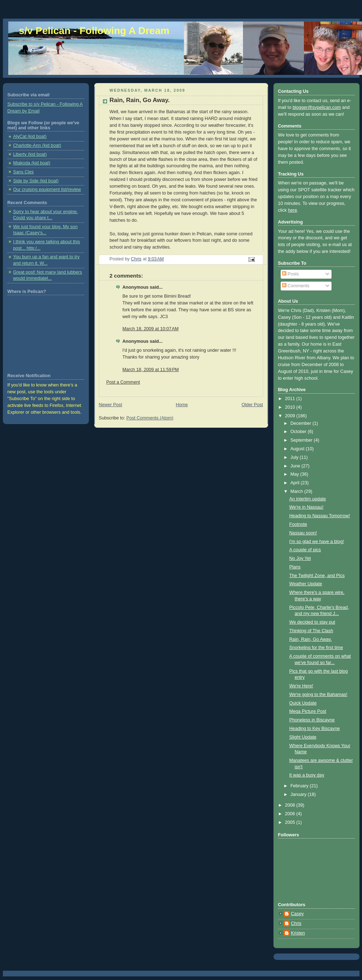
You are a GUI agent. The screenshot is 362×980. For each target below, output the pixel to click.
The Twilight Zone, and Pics (317, 576)
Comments (296, 286)
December (301, 423)
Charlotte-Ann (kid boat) (37, 145)
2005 (291, 822)
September (302, 440)
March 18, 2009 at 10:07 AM (151, 329)
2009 (291, 416)
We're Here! (301, 686)
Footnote (298, 524)
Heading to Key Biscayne (315, 729)
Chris (296, 923)
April (296, 483)
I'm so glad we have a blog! (316, 542)
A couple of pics (305, 550)
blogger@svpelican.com (317, 107)
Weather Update (306, 584)
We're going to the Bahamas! (318, 695)
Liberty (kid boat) (30, 154)
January (299, 794)
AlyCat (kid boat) (30, 136)
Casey (297, 914)
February (300, 786)
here (293, 210)
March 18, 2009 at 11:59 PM (151, 370)
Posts (290, 274)
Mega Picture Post (308, 711)
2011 (291, 399)
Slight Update (303, 737)
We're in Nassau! (306, 507)
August (298, 449)
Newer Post (111, 405)
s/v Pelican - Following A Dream (94, 31)
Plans (295, 567)
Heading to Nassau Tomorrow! (320, 516)
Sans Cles (23, 172)
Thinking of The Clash (311, 631)
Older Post (252, 405)
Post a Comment (123, 382)
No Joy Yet (300, 558)
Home (182, 405)
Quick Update (303, 703)
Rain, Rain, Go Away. (311, 639)
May (295, 474)
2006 (291, 814)
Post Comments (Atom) (150, 418)
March (297, 491)
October (299, 432)
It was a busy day (307, 775)
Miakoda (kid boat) (32, 163)
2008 (291, 805)
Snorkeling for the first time (316, 648)
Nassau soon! (303, 533)
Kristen (298, 933)
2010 (291, 407)
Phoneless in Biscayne (312, 720)
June (296, 466)
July (295, 457)
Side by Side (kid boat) (36, 181)
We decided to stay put (312, 622)
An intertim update (308, 499)
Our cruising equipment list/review (47, 189)
